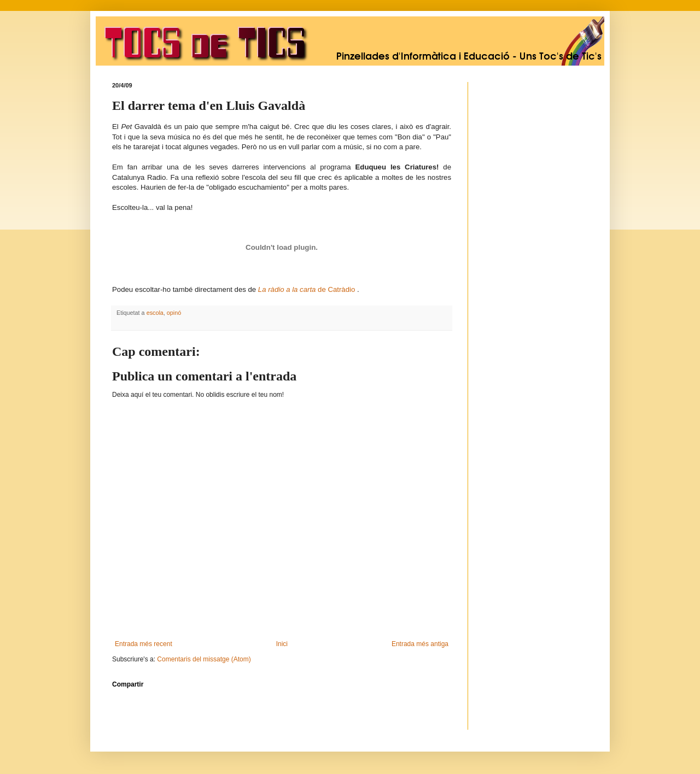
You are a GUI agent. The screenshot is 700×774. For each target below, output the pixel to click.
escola (155, 313)
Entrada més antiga (420, 644)
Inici (282, 644)
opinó (174, 313)
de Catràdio (308, 289)
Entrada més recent (144, 644)
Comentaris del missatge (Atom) (204, 659)
